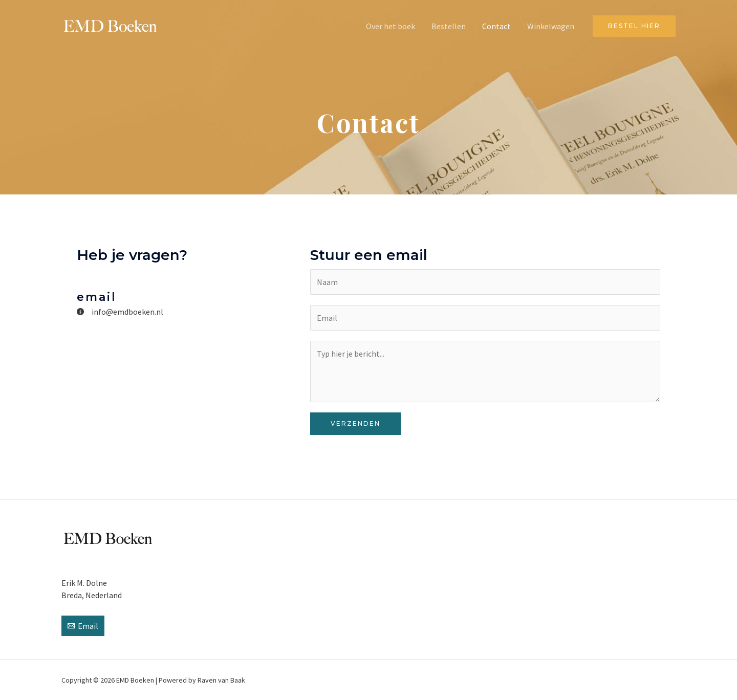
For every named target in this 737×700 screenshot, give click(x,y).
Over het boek (391, 26)
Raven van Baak (221, 680)
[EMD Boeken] (110, 25)
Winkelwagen (551, 26)
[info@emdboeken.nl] (120, 312)
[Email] (83, 626)
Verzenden (355, 423)
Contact (496, 26)
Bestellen (449, 26)
